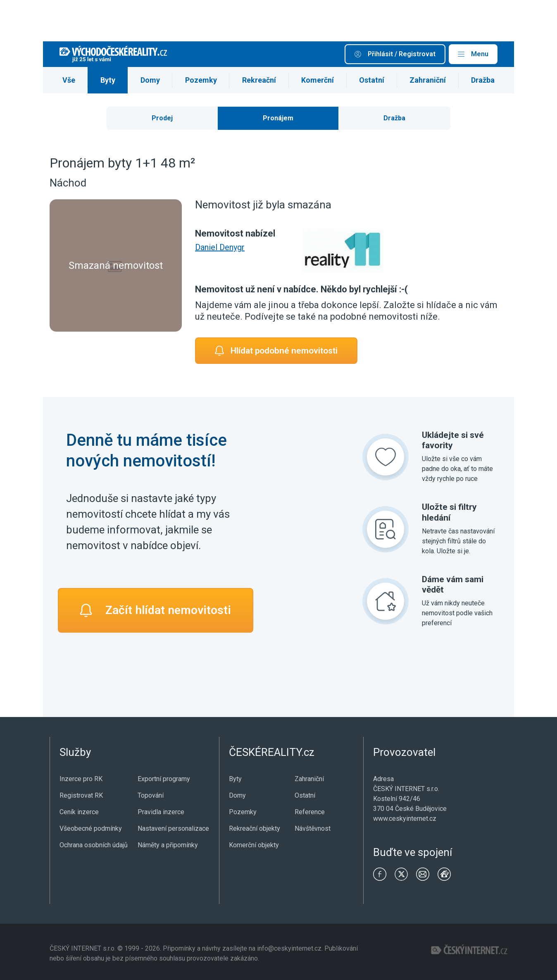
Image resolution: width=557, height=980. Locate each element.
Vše (69, 80)
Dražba (483, 80)
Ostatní (372, 80)
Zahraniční (428, 80)
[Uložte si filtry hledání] (386, 529)
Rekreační (259, 80)
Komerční (318, 80)
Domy (150, 80)
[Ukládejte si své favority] (386, 457)
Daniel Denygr (220, 247)
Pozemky (201, 80)
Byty (108, 80)
